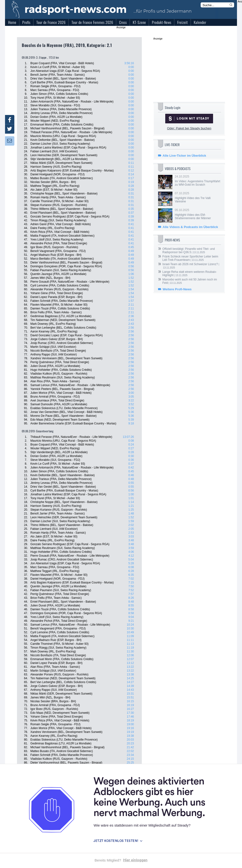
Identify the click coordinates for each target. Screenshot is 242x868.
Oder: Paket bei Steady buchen (189, 128)
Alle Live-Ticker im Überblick (184, 156)
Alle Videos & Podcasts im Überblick (190, 227)
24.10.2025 (198, 181)
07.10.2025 (198, 197)
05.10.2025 (198, 214)
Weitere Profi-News (177, 289)
